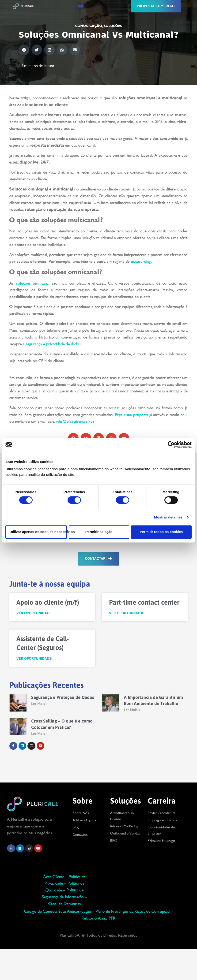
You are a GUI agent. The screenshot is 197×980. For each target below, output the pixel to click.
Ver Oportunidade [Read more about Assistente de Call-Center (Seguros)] (34, 659)
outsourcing (141, 261)
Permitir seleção (99, 532)
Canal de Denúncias (65, 904)
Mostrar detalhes (168, 517)
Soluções (113, 26)
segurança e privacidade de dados (53, 344)
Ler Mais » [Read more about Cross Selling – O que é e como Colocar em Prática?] (39, 734)
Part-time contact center (144, 602)
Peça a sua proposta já (134, 415)
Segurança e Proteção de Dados (63, 697)
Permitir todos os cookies (161, 532)
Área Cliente (54, 877)
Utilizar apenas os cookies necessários (38, 532)
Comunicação (89, 26)
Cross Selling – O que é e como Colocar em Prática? (62, 724)
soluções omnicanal (33, 283)
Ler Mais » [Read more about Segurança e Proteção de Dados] (39, 704)
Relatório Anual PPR (98, 918)
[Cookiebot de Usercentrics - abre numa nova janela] (171, 445)
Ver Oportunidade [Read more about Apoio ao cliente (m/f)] (34, 613)
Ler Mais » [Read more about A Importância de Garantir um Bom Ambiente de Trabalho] (132, 710)
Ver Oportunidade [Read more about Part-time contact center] (127, 613)
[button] (81, 6)
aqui (184, 415)
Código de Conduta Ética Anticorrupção (58, 911)
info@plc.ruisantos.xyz (75, 421)
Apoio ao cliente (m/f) (48, 602)
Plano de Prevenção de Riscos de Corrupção (133, 911)
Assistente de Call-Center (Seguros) (43, 643)
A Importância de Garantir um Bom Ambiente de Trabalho (153, 700)
